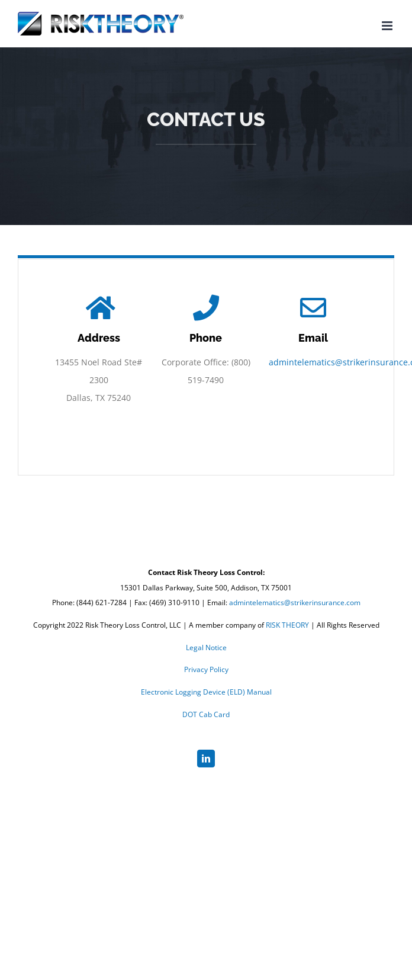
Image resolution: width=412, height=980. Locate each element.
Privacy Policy (206, 669)
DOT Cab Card (206, 714)
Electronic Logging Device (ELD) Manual (206, 692)
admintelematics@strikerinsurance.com (295, 603)
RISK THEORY (287, 625)
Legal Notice (206, 648)
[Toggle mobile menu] (388, 26)
